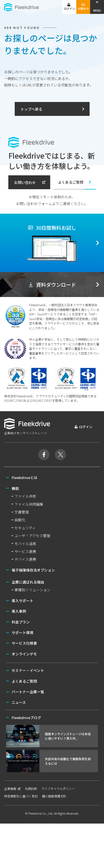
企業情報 (12, 789)
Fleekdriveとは (25, 477)
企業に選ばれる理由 (28, 582)
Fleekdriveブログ (26, 718)
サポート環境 (22, 633)
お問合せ (83, 7)
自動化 (20, 520)
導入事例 (19, 611)
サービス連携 (25, 551)
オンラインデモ (24, 654)
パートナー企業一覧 (28, 692)
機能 (15, 488)
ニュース (19, 702)
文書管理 (22, 512)
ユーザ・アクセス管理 (32, 536)
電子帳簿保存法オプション (33, 570)
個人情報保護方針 (54, 796)
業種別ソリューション (32, 590)
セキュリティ (25, 528)
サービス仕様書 (24, 643)
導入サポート (22, 601)
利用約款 (31, 789)
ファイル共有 (25, 496)
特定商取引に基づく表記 (21, 796)
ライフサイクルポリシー (58, 789)
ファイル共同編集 (29, 504)
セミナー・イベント (28, 670)
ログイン (69, 7)
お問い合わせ (30, 182)
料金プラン (21, 622)
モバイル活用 (25, 544)
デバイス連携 (25, 559)
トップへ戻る (53, 109)
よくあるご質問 (75, 182)
